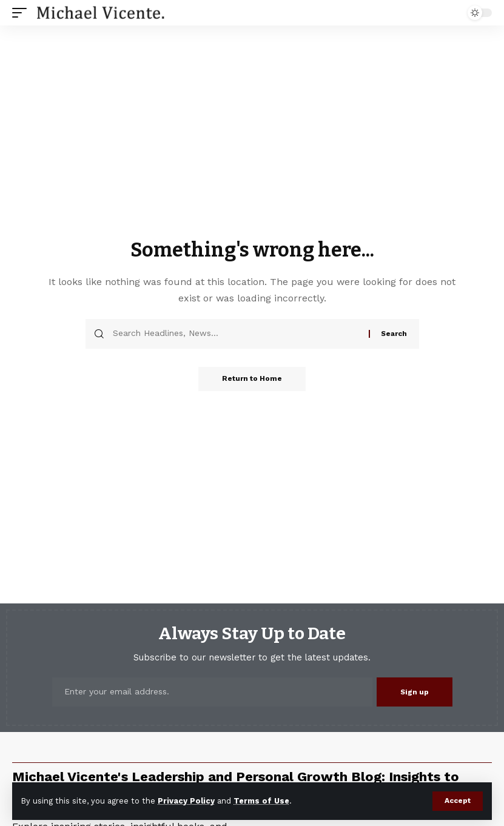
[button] (458, 801)
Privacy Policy (186, 801)
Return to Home (252, 379)
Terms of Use (261, 801)
